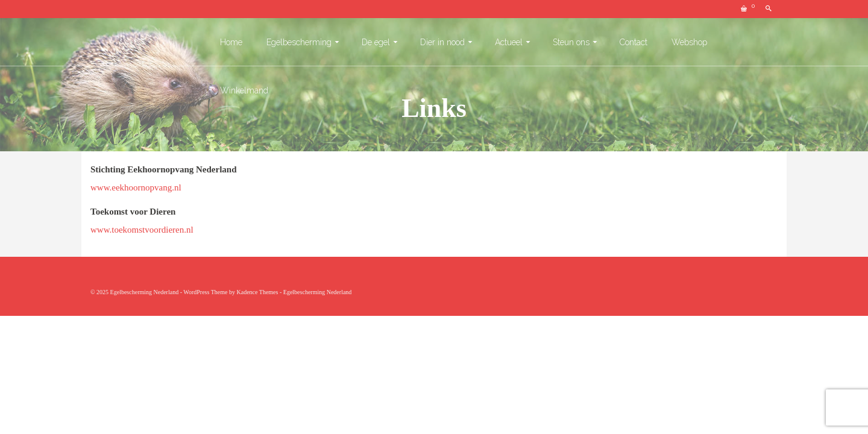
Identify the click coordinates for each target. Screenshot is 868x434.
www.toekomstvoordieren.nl (142, 230)
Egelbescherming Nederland (318, 292)
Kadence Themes (257, 292)
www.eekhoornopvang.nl (136, 187)
